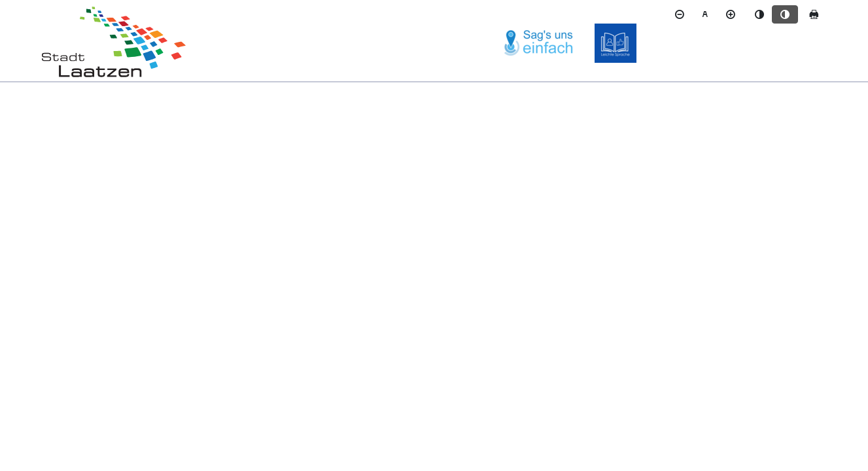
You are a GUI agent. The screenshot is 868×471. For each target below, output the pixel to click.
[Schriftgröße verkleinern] (680, 14)
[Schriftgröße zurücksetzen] (705, 14)
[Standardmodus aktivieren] (759, 14)
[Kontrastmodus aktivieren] (785, 14)
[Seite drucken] (814, 14)
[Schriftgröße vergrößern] (731, 14)
